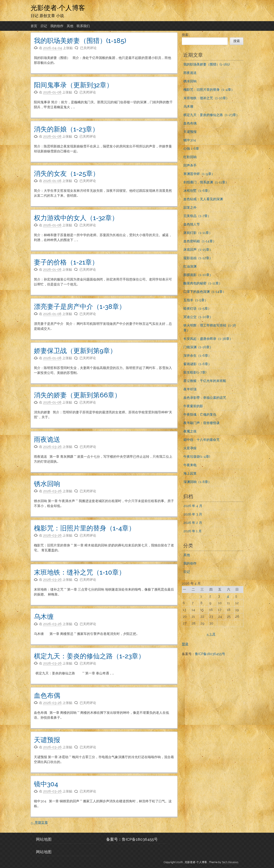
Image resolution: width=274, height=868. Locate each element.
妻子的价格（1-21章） (66, 262)
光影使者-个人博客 (58, 8)
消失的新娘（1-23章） (66, 129)
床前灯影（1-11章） (198, 233)
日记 (44, 26)
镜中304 (46, 784)
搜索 (185, 35)
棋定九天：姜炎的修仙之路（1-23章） (89, 656)
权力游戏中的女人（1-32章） (76, 218)
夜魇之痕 (190, 431)
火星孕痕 (190, 448)
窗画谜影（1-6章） (197, 364)
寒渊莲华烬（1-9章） (199, 174)
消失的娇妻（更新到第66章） (77, 395)
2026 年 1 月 (193, 531)
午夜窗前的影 (193, 406)
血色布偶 (47, 695)
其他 (70, 26)
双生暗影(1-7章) (195, 372)
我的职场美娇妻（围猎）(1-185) (80, 41)
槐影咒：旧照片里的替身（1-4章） (85, 528)
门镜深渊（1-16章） (198, 347)
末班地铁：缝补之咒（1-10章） (80, 572)
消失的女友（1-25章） (67, 173)
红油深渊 (190, 266)
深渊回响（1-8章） (197, 482)
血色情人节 (192, 224)
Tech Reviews (230, 862)
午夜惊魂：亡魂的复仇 (200, 414)
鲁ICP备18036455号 (210, 654)
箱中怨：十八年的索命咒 (201, 440)
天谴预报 (47, 740)
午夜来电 (190, 465)
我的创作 (57, 26)
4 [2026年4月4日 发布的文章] (228, 596)
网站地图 (44, 839)
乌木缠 (44, 617)
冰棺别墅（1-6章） (197, 191)
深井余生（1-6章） (197, 356)
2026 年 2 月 (193, 523)
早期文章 (39, 823)
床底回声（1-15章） (198, 250)
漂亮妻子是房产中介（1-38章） (80, 306)
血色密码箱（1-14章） (200, 241)
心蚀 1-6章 (191, 149)
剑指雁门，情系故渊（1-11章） (206, 182)
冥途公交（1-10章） (198, 317)
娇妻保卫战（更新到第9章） (75, 351)
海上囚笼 (190, 473)
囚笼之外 (190, 208)
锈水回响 (47, 484)
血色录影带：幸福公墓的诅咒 (205, 398)
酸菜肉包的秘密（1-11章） (203, 283)
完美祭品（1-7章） (197, 216)
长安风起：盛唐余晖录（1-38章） (208, 339)
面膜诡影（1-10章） (198, 275)
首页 (34, 26)
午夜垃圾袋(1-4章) (197, 457)
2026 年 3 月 (193, 514)
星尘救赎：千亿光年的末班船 (205, 381)
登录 (185, 644)
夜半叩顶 (190, 389)
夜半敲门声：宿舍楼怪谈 (201, 423)
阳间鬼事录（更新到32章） (73, 85)
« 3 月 (211, 634)
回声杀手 (190, 165)
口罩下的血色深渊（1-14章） (205, 292)
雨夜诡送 (47, 439)
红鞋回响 (190, 157)
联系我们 (83, 26)
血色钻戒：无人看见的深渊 (203, 199)
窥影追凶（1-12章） (198, 258)
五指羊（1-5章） (196, 300)
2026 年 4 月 (193, 506)
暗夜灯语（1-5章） (197, 309)
